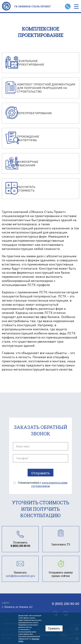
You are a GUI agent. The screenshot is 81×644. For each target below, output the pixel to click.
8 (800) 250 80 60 (66, 604)
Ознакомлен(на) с (43, 484)
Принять (54, 628)
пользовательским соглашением (49, 484)
